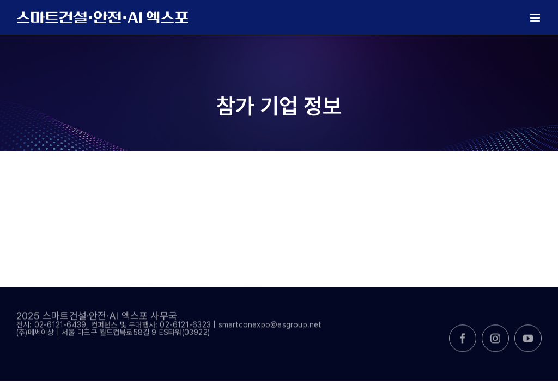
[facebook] (463, 342)
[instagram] (495, 342)
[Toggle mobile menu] (536, 18)
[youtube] (528, 342)
